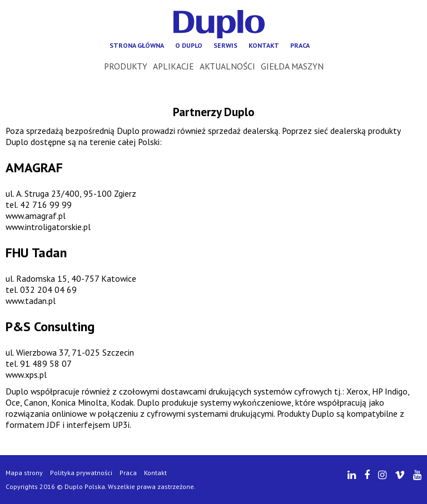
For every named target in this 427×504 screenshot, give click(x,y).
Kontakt (264, 45)
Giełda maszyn (292, 66)
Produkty (126, 66)
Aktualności (227, 66)
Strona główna (137, 45)
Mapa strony (24, 473)
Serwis (225, 45)
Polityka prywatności (81, 473)
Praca (300, 45)
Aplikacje (173, 66)
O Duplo (189, 45)
